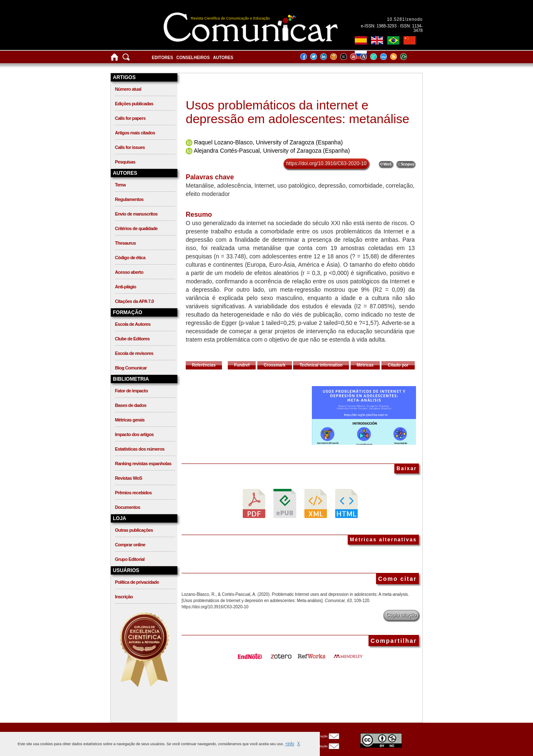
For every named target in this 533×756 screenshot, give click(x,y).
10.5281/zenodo (405, 19)
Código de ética (130, 258)
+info (289, 744)
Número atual (128, 89)
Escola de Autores (133, 324)
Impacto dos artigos (134, 434)
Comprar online (130, 545)
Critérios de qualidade (136, 228)
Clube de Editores (132, 339)
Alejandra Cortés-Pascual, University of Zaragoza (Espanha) (272, 151)
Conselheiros (193, 58)
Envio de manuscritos (136, 214)
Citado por (398, 365)
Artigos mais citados (135, 133)
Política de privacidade (137, 582)
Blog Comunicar (131, 368)
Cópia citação (401, 615)
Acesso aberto (129, 272)
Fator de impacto (131, 391)
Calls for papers (130, 118)
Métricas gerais (130, 420)
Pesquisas (125, 162)
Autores (223, 58)
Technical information (321, 365)
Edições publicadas (134, 104)
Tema (120, 185)
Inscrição (124, 597)
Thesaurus (125, 243)
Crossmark (274, 365)
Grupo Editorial (130, 559)
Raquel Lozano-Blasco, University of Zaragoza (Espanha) (268, 142)
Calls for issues (130, 147)
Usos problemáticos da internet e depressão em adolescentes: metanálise (298, 112)
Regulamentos (129, 199)
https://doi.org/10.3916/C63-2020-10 (326, 164)
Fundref (242, 365)
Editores (163, 58)
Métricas (365, 365)
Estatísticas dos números (140, 449)
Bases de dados (131, 405)
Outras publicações (134, 530)
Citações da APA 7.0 (134, 301)
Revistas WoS (128, 478)
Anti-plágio (126, 287)
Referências (204, 365)
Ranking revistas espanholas (143, 464)
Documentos (128, 507)
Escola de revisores (134, 353)
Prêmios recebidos (133, 493)
